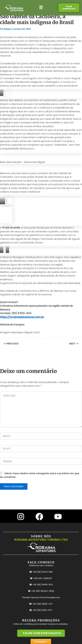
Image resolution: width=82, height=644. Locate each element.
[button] (41, 8)
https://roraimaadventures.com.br (22, 317)
